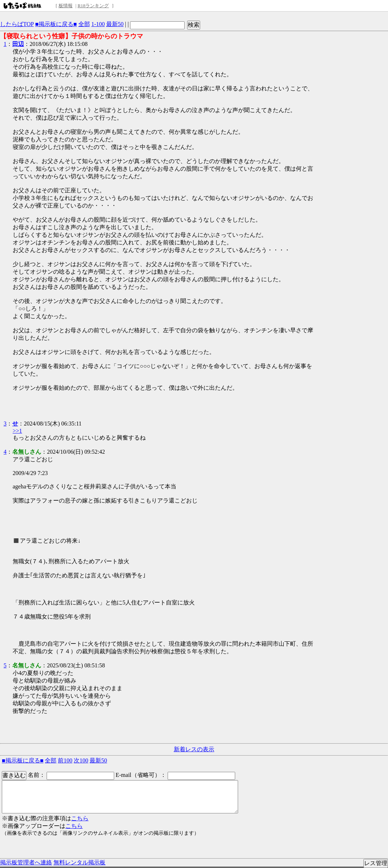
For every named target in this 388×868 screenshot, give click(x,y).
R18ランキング (93, 6)
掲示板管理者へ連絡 (26, 862)
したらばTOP (17, 24)
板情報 (66, 6)
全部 (84, 24)
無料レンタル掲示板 (79, 862)
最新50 (115, 24)
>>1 (17, 431)
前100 (65, 760)
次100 (81, 760)
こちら (80, 818)
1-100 (98, 24)
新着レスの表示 (194, 749)
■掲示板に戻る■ (56, 24)
